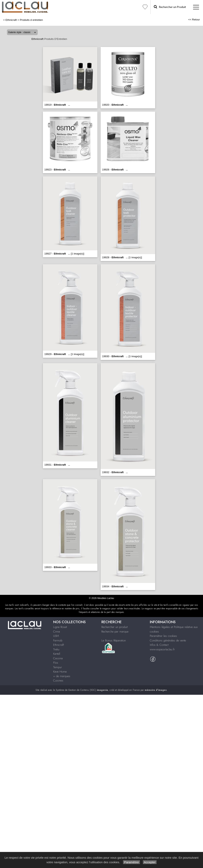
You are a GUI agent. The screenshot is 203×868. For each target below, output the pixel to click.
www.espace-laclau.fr (162, 649)
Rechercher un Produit (170, 7)
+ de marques (62, 676)
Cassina (58, 658)
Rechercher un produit (114, 627)
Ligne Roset (60, 627)
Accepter (150, 862)
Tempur (58, 667)
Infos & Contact (159, 645)
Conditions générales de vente (168, 640)
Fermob (58, 640)
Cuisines (58, 680)
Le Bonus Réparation (114, 640)
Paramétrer (131, 862)
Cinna (57, 632)
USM (56, 636)
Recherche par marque (115, 632)
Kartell (57, 654)
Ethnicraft (11, 20)
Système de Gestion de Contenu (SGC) (82, 690)
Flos (56, 663)
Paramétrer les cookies (163, 636)
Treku (56, 649)
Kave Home (60, 672)
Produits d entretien (31, 20)
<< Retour (194, 20)
